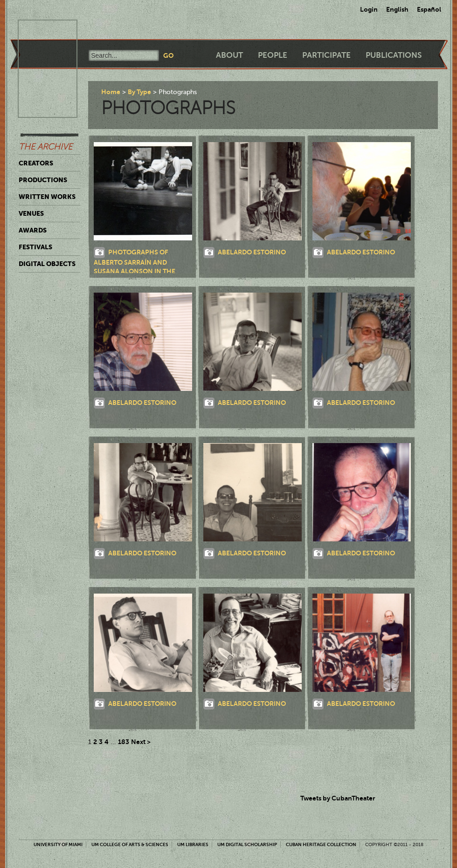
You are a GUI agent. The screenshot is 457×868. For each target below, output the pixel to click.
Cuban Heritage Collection (321, 844)
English (397, 9)
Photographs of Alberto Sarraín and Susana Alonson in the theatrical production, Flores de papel (136, 270)
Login (369, 9)
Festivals (35, 247)
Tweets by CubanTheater (338, 798)
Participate (326, 55)
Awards (33, 230)
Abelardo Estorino (252, 252)
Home (111, 92)
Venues (31, 213)
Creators (36, 163)
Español (429, 9)
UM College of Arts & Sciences (130, 844)
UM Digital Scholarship (247, 844)
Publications (394, 55)
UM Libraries (193, 844)
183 (124, 742)
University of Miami (58, 844)
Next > (141, 742)
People (273, 55)
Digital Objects (47, 264)
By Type (139, 92)
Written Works (47, 197)
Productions (43, 180)
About (229, 55)
